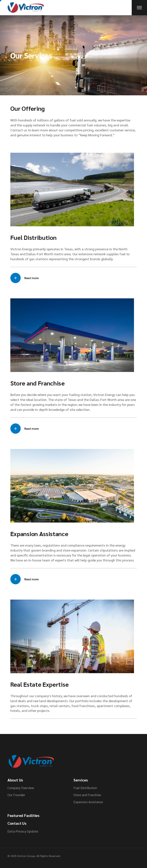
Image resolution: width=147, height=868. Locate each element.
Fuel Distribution (85, 788)
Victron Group (26, 856)
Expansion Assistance (88, 802)
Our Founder (16, 795)
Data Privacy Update (23, 831)
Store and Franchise (87, 795)
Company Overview (21, 788)
